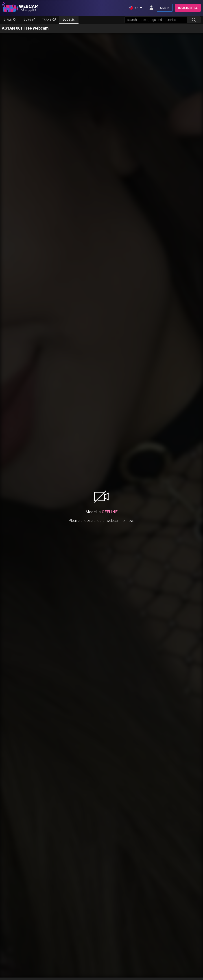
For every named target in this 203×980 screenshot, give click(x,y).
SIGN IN (165, 8)
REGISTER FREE (188, 8)
